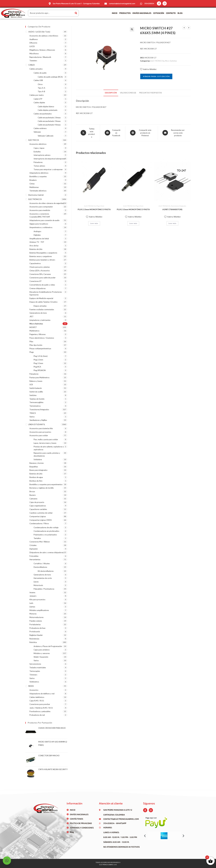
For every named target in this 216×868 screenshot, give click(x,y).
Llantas (32, 607)
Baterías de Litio (36, 249)
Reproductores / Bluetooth (40, 57)
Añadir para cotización (156, 76)
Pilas (31, 341)
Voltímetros (34, 682)
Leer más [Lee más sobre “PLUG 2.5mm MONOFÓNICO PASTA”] (94, 223)
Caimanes (33, 499)
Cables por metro (37, 95)
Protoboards (35, 632)
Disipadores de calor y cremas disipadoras (47, 552)
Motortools (38, 585)
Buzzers (33, 495)
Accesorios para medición (40, 210)
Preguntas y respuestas (150, 93)
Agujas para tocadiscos (39, 224)
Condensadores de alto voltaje (46, 527)
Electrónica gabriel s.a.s (108, 865)
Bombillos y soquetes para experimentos (46, 484)
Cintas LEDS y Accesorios (40, 271)
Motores (33, 614)
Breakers (33, 180)
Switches (33, 395)
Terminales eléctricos (38, 191)
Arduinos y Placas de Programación (48, 646)
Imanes (32, 592)
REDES (31, 686)
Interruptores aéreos (42, 155)
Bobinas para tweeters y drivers (42, 260)
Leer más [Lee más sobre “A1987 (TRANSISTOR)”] (172, 223)
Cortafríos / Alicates (42, 563)
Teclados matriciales (38, 668)
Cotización (159, 13)
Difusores (33, 43)
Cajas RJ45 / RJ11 (37, 701)
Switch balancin (36, 388)
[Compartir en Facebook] (113, 133)
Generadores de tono (38, 313)
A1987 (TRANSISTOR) (172, 209)
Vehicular (37, 132)
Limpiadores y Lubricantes (40, 320)
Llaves (36, 582)
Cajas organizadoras (38, 506)
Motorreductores (37, 617)
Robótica (33, 642)
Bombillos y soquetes (38, 176)
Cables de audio (40, 73)
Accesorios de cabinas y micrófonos (44, 36)
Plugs (32, 352)
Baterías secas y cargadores (41, 256)
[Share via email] (174, 133)
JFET (31, 317)
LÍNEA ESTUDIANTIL (37, 424)
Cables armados (36, 69)
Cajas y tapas (39, 148)
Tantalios (37, 538)
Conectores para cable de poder (42, 278)
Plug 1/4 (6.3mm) (41, 356)
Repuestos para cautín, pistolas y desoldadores (47, 454)
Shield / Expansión (41, 657)
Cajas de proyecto (37, 502)
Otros (40, 84)
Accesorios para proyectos (40, 432)
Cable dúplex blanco (46, 107)
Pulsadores (38, 162)
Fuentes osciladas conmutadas (42, 309)
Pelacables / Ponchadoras (44, 589)
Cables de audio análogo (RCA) (50, 77)
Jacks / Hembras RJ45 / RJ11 (41, 708)
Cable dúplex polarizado (48, 110)
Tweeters (33, 61)
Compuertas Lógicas (38, 516)
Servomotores (35, 664)
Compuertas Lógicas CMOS (41, 520)
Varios (32, 417)
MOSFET (33, 327)
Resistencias (34, 639)
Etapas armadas (40, 306)
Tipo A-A (41, 88)
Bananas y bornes (37, 463)
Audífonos (34, 39)
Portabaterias (35, 624)
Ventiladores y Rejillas (38, 420)
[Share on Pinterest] (142, 133)
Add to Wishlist (148, 69)
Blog (180, 13)
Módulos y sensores (42, 653)
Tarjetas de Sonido (37, 399)
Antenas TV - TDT (37, 242)
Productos (125, 13)
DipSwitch (34, 549)
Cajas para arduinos (42, 650)
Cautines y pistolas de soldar (41, 513)
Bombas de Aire (36, 481)
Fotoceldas (34, 556)
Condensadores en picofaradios (46, 531)
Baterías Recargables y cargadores (43, 253)
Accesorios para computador (41, 207)
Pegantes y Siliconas (38, 334)
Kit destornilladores (46, 571)
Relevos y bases (36, 381)
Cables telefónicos (37, 697)
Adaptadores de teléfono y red (42, 694)
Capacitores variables (38, 509)
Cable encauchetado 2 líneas (49, 118)
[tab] (111, 93)
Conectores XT (36, 281)
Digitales (37, 235)
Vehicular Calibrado (46, 136)
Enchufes (37, 152)
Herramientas (35, 559)
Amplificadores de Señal (39, 239)
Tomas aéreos (39, 166)
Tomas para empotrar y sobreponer (48, 169)
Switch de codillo (36, 392)
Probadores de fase (37, 628)
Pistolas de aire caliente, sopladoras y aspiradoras (49, 448)
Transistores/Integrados (179, 206)
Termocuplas (35, 671)
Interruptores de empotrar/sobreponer (49, 159)
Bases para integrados (38, 470)
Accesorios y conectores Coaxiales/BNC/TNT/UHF (40, 215)
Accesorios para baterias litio (41, 428)
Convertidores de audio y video (42, 285)
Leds (31, 603)
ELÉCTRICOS (34, 140)
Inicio (115, 13)
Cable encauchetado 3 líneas (49, 121)
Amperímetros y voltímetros (41, 227)
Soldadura (38, 459)
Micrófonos (34, 54)
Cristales (33, 545)
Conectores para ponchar (40, 704)
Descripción (111, 93)
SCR (31, 385)
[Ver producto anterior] (184, 28)
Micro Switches (171, 61)
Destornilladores (40, 567)
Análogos (37, 231)
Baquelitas (34, 467)
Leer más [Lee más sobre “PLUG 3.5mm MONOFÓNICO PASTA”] (133, 223)
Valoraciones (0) (128, 93)
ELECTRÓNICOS (157, 61)
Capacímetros (35, 263)
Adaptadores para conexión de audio (44, 220)
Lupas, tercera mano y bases (45, 443)
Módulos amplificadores (39, 610)
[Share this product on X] (88, 133)
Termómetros (35, 406)
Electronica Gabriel (36, 195)
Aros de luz (34, 246)
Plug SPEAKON (40, 370)
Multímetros (34, 331)
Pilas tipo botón (36, 345)
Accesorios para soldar (39, 435)
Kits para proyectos (37, 600)
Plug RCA (37, 367)
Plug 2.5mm (100, 206)
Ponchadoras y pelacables (40, 711)
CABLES (32, 65)
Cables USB (38, 80)
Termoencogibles (36, 402)
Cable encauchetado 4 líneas (49, 125)
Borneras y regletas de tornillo (42, 488)
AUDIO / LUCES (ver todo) (39, 32)
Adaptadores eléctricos (39, 173)
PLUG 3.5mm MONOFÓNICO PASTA (133, 209)
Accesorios (34, 690)
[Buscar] (76, 13)
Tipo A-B (41, 91)
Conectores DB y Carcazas (40, 274)
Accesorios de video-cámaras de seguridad (47, 203)
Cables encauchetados (43, 114)
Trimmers (33, 675)
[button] (145, 836)
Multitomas (34, 187)
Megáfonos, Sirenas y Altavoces (42, 50)
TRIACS (33, 413)
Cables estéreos (40, 128)
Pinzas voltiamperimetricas (40, 349)
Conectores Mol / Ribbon (40, 542)
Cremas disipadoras (38, 288)
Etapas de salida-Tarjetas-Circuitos (43, 302)
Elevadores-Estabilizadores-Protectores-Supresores (46, 293)
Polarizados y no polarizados (45, 535)
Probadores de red (37, 715)
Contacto (171, 13)
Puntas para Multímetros (39, 377)
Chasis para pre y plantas (40, 267)
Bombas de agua (36, 477)
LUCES (32, 46)
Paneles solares (36, 621)
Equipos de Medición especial (41, 298)
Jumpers (33, 596)
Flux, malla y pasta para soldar (46, 439)
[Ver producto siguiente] (189, 28)
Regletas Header (36, 635)
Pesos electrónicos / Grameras (42, 338)
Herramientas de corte (43, 578)
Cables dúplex (39, 103)
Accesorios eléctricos (38, 144)
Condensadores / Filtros (39, 523)
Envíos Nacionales (142, 13)
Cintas (32, 184)
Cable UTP (38, 99)
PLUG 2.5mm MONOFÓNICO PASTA (94, 209)
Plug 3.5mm (139, 206)
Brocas (32, 491)
